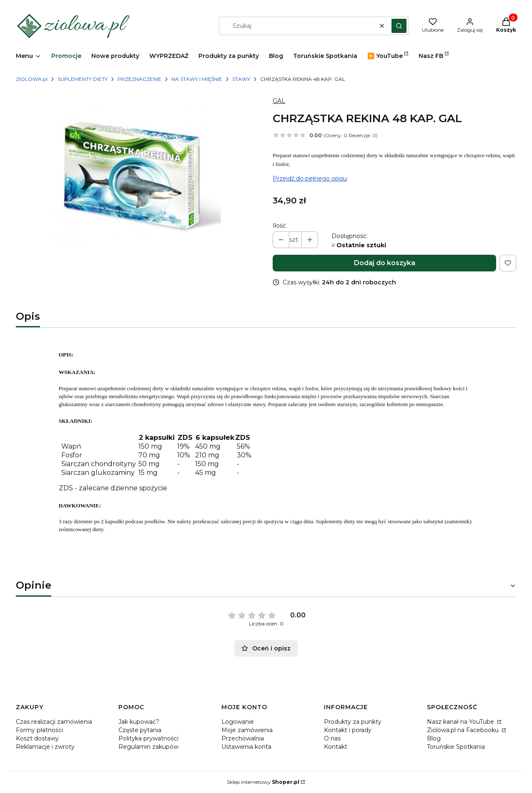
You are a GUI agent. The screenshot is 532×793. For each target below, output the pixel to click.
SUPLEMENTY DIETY (83, 79)
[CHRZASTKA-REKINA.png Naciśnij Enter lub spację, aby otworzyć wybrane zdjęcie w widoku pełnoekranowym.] (138, 175)
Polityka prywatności (148, 738)
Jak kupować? (139, 722)
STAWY (241, 79)
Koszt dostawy (37, 738)
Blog (434, 738)
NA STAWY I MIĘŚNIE (197, 79)
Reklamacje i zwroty (45, 747)
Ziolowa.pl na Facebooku (464, 730)
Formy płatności (39, 730)
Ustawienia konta (246, 747)
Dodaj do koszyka (385, 263)
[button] (399, 26)
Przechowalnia (243, 738)
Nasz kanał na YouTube (461, 722)
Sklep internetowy (263, 782)
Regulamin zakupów (148, 747)
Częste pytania (140, 730)
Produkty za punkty (353, 722)
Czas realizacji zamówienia (54, 722)
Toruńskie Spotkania (456, 747)
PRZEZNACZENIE (139, 79)
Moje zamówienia (247, 730)
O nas (332, 738)
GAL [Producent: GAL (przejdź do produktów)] (279, 101)
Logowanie (238, 722)
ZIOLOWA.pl (32, 79)
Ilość (279, 226)
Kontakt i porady (348, 730)
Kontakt (336, 747)
